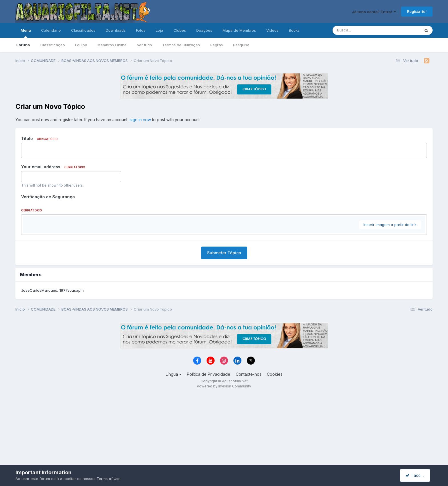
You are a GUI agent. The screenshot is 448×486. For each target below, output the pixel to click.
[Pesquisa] (361, 30)
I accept (416, 475)
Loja (159, 30)
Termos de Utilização (181, 45)
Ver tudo (144, 45)
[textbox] (224, 256)
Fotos (141, 30)
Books (294, 30)
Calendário (51, 30)
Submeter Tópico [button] (224, 321)
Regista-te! (417, 11)
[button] (28, 222)
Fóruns (23, 45)
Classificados (83, 30)
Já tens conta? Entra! (374, 12)
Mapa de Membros (239, 30)
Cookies (275, 443)
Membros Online (112, 45)
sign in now (140, 120)
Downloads (116, 30)
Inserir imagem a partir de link (390, 293)
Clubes (180, 30)
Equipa (81, 45)
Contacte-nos (249, 443)
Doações (204, 30)
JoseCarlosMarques (39, 359)
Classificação (53, 45)
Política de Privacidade (209, 443)
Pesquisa (241, 45)
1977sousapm (72, 359)
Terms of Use (109, 479)
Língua (174, 443)
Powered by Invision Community (224, 455)
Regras (217, 45)
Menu (26, 33)
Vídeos (272, 30)
